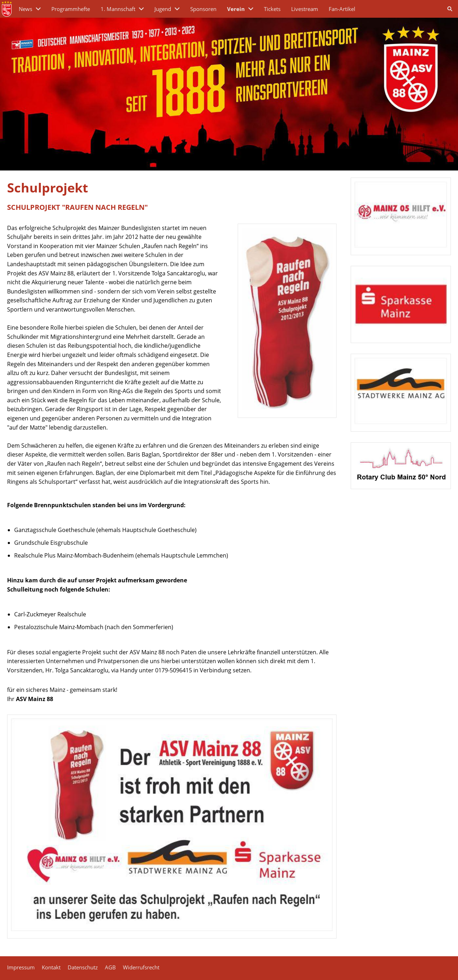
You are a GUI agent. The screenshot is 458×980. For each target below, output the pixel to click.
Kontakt (51, 967)
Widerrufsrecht (141, 967)
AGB (110, 967)
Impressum (21, 967)
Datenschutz (83, 967)
